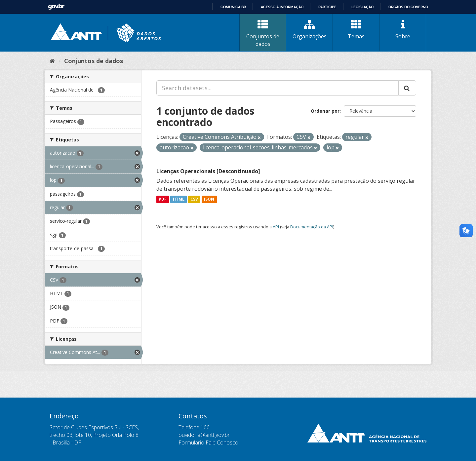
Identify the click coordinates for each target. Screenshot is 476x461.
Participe (327, 7)
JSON (209, 199)
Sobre (403, 30)
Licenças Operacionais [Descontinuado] (208, 171)
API (276, 227)
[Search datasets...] (278, 88)
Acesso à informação (282, 7)
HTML (179, 199)
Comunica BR (233, 7)
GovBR (56, 7)
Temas (356, 30)
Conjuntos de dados (263, 34)
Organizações (309, 30)
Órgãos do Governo (408, 7)
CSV (194, 199)
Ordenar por (325, 111)
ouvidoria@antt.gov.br (204, 435)
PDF (163, 199)
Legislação (362, 7)
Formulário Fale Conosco (208, 442)
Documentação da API (312, 227)
